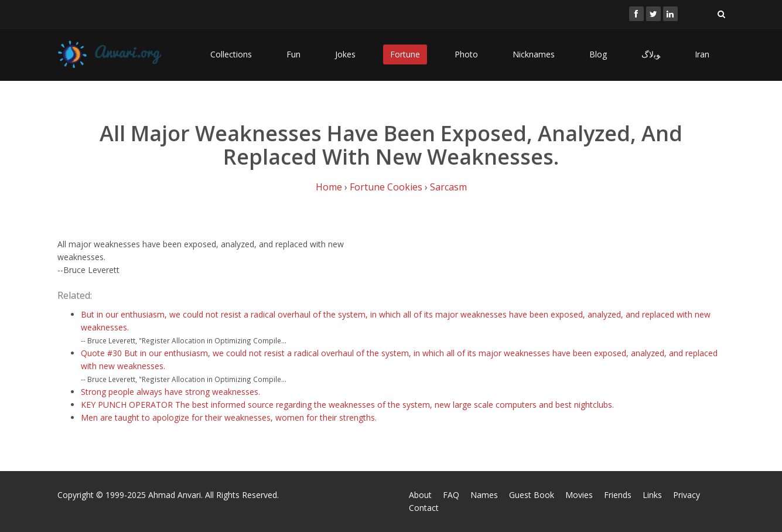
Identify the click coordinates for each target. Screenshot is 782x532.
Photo (466, 54)
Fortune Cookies (386, 187)
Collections (231, 54)
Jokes (345, 54)
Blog (598, 54)
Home (329, 187)
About (420, 495)
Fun (293, 54)
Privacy (687, 495)
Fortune (405, 54)
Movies (579, 495)
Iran (702, 54)
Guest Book (532, 495)
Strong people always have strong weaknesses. (170, 392)
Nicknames (534, 54)
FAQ (451, 495)
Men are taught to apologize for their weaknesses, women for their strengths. (229, 417)
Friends (618, 495)
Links (652, 495)
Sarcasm (448, 187)
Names (484, 495)
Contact (424, 508)
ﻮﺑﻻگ (651, 54)
